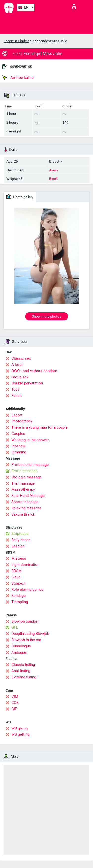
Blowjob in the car (26, 640)
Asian (53, 170)
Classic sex (21, 358)
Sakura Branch (23, 514)
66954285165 (21, 67)
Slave (16, 577)
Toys (15, 389)
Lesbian (18, 546)
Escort (17, 415)
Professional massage (30, 465)
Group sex (20, 377)
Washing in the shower (30, 440)
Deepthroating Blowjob (30, 634)
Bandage (18, 596)
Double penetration (27, 383)
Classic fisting (23, 665)
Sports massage (25, 502)
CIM (15, 696)
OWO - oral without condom (34, 371)
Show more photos (46, 316)
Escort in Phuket (16, 41)
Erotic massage (24, 471)
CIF (14, 709)
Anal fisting (21, 671)
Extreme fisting (24, 677)
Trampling (20, 602)
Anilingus (19, 652)
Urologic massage (27, 477)
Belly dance (21, 540)
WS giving (19, 728)
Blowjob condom (25, 621)
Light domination (25, 565)
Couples (18, 434)
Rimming (19, 452)
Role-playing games (28, 590)
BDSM (16, 571)
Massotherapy (23, 489)
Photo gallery (20, 197)
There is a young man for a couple (40, 427)
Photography (22, 421)
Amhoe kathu (18, 78)
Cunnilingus (21, 646)
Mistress (19, 558)
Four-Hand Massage (28, 496)
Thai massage (23, 483)
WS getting (20, 734)
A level (17, 365)
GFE (15, 627)
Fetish (16, 396)
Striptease (20, 534)
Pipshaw (18, 446)
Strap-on (18, 583)
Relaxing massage (26, 508)
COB (15, 703)
